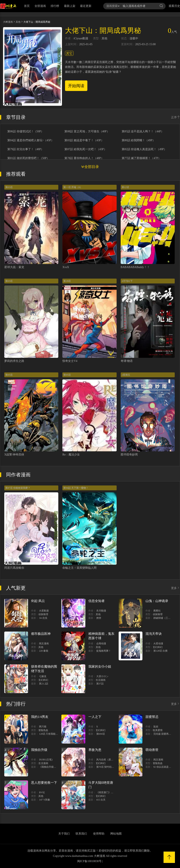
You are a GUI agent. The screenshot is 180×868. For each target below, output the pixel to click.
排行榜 (55, 6)
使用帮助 (99, 834)
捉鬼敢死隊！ (104, 651)
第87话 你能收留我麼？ (18, 488)
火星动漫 (158, 644)
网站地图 (116, 834)
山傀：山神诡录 (157, 601)
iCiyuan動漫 (81, 38)
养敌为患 (95, 750)
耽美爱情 (158, 730)
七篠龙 (43, 676)
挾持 (99, 618)
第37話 (100, 684)
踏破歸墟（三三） (163, 618)
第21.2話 (44, 684)
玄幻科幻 (158, 647)
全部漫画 (40, 6)
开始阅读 (76, 86)
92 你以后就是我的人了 (166, 767)
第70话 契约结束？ (106, 767)
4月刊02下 (127, 281)
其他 (18, 22)
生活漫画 (101, 680)
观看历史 (174, 6)
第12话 (125, 187)
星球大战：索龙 (14, 267)
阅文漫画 (44, 644)
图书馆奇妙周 (129, 455)
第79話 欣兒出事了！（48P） (25, 149)
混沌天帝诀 (154, 634)
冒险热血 (43, 730)
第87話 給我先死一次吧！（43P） (85, 149)
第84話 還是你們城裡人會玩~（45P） (31, 140)
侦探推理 (43, 614)
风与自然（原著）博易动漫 (111, 760)
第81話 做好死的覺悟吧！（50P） (28, 158)
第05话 (9, 375)
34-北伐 (43, 618)
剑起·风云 (38, 601)
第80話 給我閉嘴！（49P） (138, 140)
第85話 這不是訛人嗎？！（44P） (143, 131)
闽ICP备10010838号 (89, 861)
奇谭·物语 (127, 361)
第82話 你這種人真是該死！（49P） (144, 149)
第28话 (67, 281)
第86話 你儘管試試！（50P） (25, 131)
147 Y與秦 (44, 800)
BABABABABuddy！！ (135, 267)
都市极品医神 (41, 634)
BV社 (42, 792)
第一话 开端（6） (73, 187)
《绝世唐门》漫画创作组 (110, 792)
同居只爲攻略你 (14, 568)
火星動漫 (44, 611)
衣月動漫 (101, 611)
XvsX (66, 267)
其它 (69, 53)
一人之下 (95, 717)
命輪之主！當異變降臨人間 (79, 568)
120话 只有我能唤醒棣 (51, 734)
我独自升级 (39, 750)
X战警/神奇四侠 (14, 455)
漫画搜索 (113, 6)
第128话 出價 (160, 651)
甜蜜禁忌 (152, 717)
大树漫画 (8, 22)
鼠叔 (156, 727)
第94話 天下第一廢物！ (76, 488)
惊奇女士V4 (70, 361)
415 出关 (101, 800)
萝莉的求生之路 (14, 361)
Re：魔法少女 (71, 455)
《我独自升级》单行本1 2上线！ (56, 767)
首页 (27, 6)
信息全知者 (97, 601)
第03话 (9, 187)
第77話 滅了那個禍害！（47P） (141, 158)
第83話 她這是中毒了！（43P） (84, 140)
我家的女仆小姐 (100, 666)
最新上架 (70, 6)
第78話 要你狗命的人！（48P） (84, 158)
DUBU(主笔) (46, 760)
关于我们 (64, 834)
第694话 (101, 734)
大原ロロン (102, 676)
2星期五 (126, 375)
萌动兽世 (152, 750)
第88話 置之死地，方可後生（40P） (87, 131)
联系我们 (81, 834)
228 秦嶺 (44, 651)
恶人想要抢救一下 (44, 783)
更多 (176, 588)
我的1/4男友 (40, 717)
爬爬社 (157, 611)
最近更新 (86, 6)
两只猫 (43, 727)
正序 (176, 117)
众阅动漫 (101, 644)
